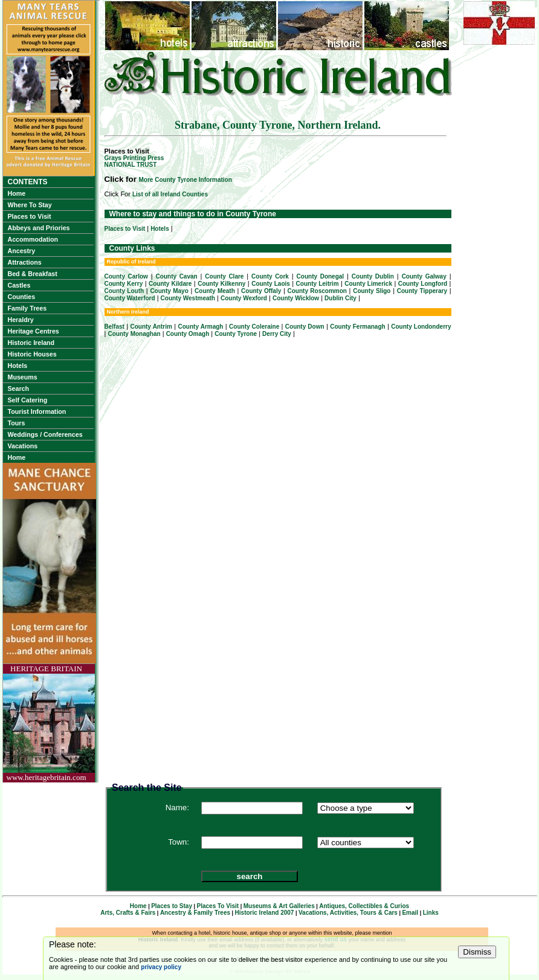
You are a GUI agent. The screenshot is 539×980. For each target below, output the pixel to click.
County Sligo (372, 291)
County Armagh (201, 327)
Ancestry (22, 251)
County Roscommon (317, 291)
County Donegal (321, 276)
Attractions (25, 262)
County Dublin (373, 276)
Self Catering (28, 400)
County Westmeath (188, 298)
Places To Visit (218, 906)
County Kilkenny (221, 284)
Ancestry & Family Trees (195, 913)
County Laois (271, 284)
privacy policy (161, 967)
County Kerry (124, 284)
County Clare (224, 276)
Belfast (115, 327)
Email (410, 913)
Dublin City (341, 298)
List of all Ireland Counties (170, 194)
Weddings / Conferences (45, 434)
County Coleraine (254, 327)
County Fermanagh (357, 327)
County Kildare (170, 284)
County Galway (424, 276)
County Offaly (261, 291)
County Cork (270, 276)
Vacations (23, 446)
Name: (177, 808)
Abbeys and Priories (39, 228)
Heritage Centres (34, 331)
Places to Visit (30, 216)
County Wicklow (296, 298)
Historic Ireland (31, 343)
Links (431, 913)
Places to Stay (172, 906)
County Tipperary (422, 291)
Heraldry (21, 320)
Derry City (277, 334)
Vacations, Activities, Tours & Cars (348, 913)
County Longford (423, 284)
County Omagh (188, 334)
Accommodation (33, 239)
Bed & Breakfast (33, 274)
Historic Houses (32, 354)
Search (19, 388)
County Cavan (177, 276)
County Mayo (169, 291)
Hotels (18, 366)
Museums (23, 377)
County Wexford (244, 298)
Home (17, 193)
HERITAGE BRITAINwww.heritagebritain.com (47, 723)
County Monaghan (134, 334)
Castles (19, 285)
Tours (17, 423)
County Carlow (126, 276)
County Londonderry (421, 327)
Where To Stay (30, 205)
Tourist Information (37, 411)
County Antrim (151, 327)
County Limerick (368, 284)
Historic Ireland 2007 (265, 913)
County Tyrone (236, 334)
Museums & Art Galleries (279, 906)
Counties (22, 297)
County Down (305, 327)
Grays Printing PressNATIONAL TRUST (134, 161)
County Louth (124, 291)
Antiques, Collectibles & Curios (364, 906)
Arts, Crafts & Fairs (128, 913)
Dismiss (477, 952)
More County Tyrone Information (186, 180)
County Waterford (130, 298)
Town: (179, 842)
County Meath (215, 291)
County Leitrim (318, 284)
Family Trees (27, 308)
